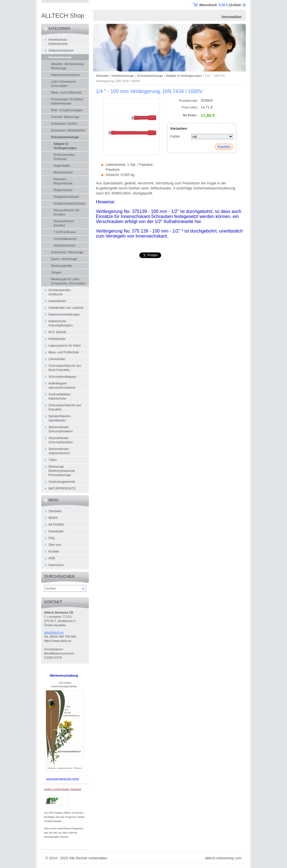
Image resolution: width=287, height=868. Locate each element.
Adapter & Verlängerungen (184, 76)
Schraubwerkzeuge (150, 76)
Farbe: (175, 136)
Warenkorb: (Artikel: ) (222, 5)
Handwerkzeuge (123, 76)
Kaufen (224, 147)
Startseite (102, 76)
